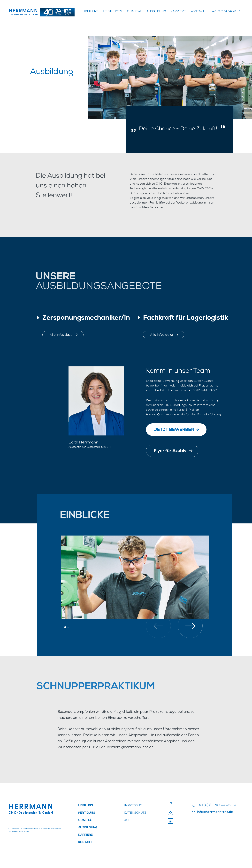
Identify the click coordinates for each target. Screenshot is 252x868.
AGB (127, 820)
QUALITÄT (134, 12)
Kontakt (198, 12)
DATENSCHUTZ (135, 813)
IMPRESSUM (133, 806)
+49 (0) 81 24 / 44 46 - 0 (226, 11)
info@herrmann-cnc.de (212, 812)
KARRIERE (178, 12)
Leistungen (113, 12)
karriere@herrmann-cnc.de (165, 415)
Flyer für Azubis (173, 451)
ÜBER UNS (91, 12)
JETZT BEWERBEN (176, 429)
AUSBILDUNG (156, 12)
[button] (190, 626)
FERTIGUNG (87, 813)
